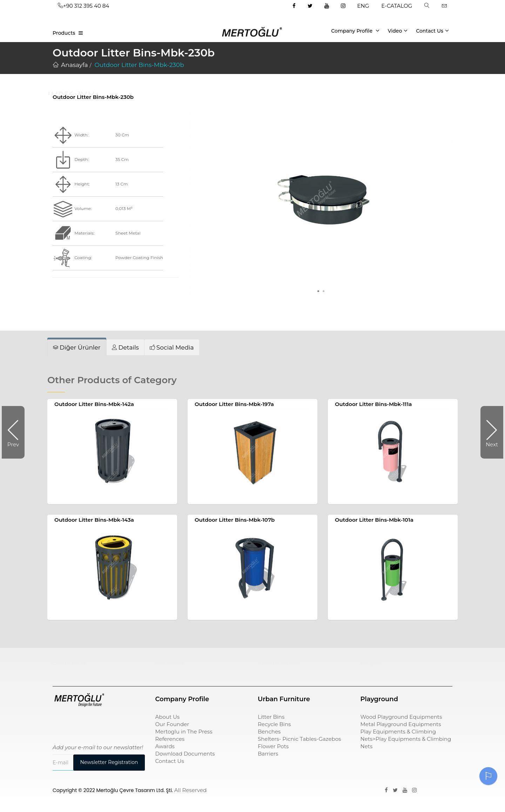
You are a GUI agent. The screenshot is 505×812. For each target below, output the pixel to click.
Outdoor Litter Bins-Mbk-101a (374, 520)
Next (489, 432)
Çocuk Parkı (69, 663)
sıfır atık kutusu (279, 663)
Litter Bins (271, 717)
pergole (371, 663)
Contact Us (432, 31)
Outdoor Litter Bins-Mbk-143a (94, 520)
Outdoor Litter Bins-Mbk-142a (94, 404)
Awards (165, 746)
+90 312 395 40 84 (83, 6)
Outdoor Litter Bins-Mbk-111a (373, 404)
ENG (363, 6)
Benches (269, 732)
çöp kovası (170, 663)
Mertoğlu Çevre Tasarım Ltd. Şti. (135, 790)
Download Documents (185, 754)
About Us (168, 717)
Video (398, 31)
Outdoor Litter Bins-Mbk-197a (234, 404)
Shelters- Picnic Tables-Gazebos (299, 739)
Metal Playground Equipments (401, 724)
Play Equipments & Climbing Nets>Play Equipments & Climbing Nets (406, 739)
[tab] (77, 347)
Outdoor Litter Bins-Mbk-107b (235, 520)
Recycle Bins (274, 724)
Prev (16, 432)
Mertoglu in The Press (184, 732)
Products (64, 33)
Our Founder (172, 724)
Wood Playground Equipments (401, 717)
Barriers (268, 754)
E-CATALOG (397, 6)
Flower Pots (273, 746)
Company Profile (355, 31)
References (170, 739)
